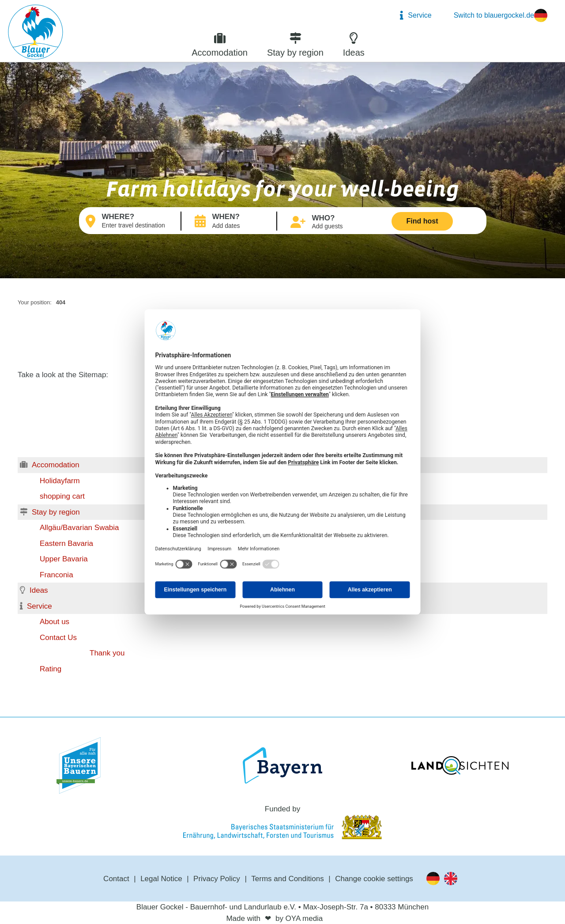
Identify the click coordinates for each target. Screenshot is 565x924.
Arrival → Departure (241, 226)
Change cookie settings (374, 879)
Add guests (328, 226)
